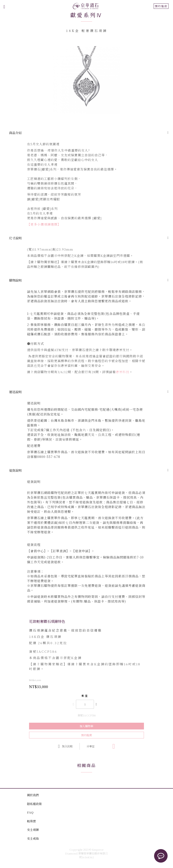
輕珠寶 (31, 821)
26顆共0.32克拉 (48, 643)
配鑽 (33, 643)
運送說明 (15, 392)
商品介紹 (15, 133)
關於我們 (33, 795)
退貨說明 (15, 470)
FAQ (30, 812)
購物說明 (15, 280)
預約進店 (161, 6)
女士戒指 (33, 838)
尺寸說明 (15, 238)
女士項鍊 (33, 830)
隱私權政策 (34, 804)
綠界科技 (123, 372)
